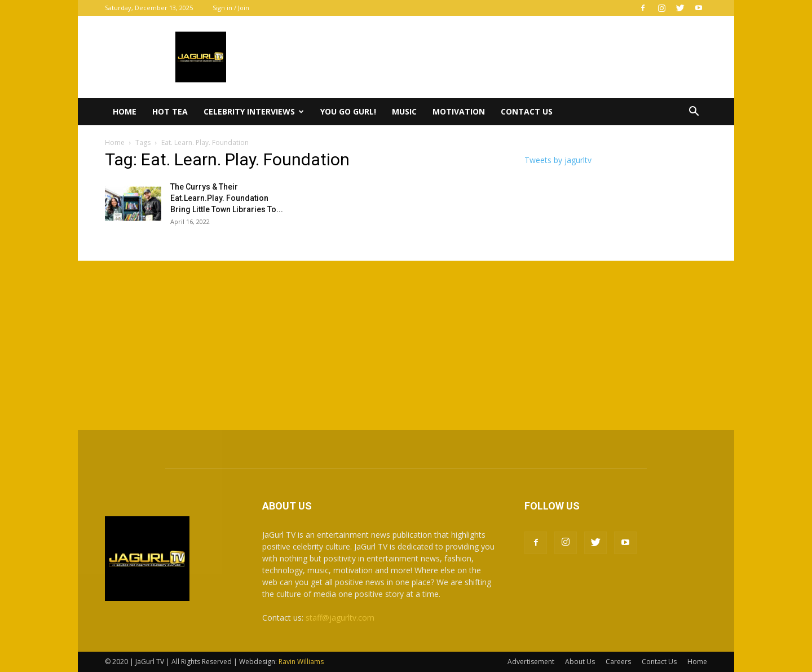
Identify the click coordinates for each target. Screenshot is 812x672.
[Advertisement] (406, 345)
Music (404, 111)
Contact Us (527, 111)
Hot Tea (170, 111)
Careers (618, 662)
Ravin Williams (302, 662)
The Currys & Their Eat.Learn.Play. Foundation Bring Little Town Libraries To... (227, 198)
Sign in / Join (231, 8)
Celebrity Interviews (254, 111)
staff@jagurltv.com (340, 618)
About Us (580, 662)
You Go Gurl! (348, 111)
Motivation (459, 111)
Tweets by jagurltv (558, 160)
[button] (694, 113)
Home (125, 111)
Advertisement (531, 662)
